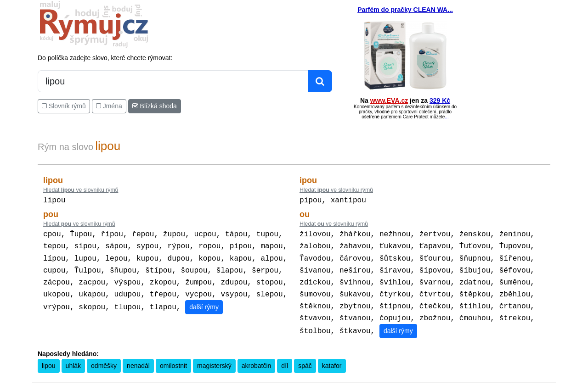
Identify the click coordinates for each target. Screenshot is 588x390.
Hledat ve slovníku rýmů (81, 190)
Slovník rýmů (64, 106)
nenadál (138, 357)
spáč (305, 357)
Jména (109, 106)
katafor (332, 357)
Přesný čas (350, 384)
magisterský (214, 357)
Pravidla (261, 384)
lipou (49, 357)
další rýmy (204, 301)
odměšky (104, 357)
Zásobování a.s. (451, 384)
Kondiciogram (382, 384)
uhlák (73, 357)
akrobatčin (257, 357)
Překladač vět (318, 384)
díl (285, 357)
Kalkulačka (286, 384)
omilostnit (173, 357)
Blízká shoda (155, 106)
